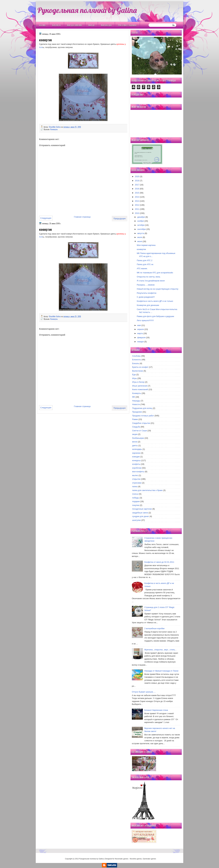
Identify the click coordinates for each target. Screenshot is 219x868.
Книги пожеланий (140, 389)
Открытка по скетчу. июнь (148, 277)
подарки (136, 501)
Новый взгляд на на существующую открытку (157, 289)
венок (135, 442)
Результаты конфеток (147, 293)
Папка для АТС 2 (144, 260)
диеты (135, 446)
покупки (136, 505)
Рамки (135, 419)
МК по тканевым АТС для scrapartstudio (155, 273)
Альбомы (136, 356)
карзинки (136, 453)
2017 (137, 185)
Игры (135, 378)
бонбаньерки (138, 438)
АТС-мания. (142, 268)
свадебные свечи (140, 513)
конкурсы (136, 460)
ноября (141, 221)
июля (140, 237)
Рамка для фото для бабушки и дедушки (155, 316)
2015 (137, 193)
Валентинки (138, 371)
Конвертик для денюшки (148, 305)
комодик (136, 457)
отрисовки (137, 483)
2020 (137, 176)
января (141, 342)
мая (139, 325)
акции (135, 434)
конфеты (136, 464)
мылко (135, 475)
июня (140, 241)
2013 (137, 201)
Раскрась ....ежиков (146, 285)
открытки (136, 479)
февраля (141, 337)
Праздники (137, 412)
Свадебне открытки (141, 423)
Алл (41, 47)
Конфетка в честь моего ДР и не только (155, 301)
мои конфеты (138, 472)
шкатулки (136, 520)
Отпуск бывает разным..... (144, 692)
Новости (136, 404)
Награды (136, 401)
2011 (137, 209)
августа (141, 233)
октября (141, 225)
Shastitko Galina (55, 127)
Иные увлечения (140, 386)
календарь (137, 449)
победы (136, 498)
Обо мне (42, 25)
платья (135, 494)
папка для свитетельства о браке (147, 490)
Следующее (46, 218)
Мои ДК (91, 25)
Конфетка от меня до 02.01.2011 (159, 562)
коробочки (137, 468)
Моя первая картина (146, 245)
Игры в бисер (138, 382)
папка (135, 486)
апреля (141, 329)
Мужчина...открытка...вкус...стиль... (160, 650)
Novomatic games (122, 859)
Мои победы (106, 25)
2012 (137, 205)
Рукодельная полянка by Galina (87, 10)
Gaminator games (149, 859)
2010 (137, 213)
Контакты (56, 25)
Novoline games (136, 859)
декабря (141, 217)
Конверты (54, 129)
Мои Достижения (74, 25)
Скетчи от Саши (140, 431)
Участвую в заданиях (127, 25)
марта (140, 333)
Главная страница (82, 217)
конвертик (141, 249)
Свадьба (136, 427)
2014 (137, 197)
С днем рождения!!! (146, 297)
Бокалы (136, 363)
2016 (137, 189)
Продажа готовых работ (143, 416)
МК (134, 397)
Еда (134, 375)
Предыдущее (120, 219)
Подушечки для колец (142, 408)
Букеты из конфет (140, 367)
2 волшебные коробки (154, 628)
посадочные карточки (142, 509)
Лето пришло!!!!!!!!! (145, 320)
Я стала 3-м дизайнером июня (151, 281)
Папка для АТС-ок (145, 264)
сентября (142, 229)
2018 (137, 181)
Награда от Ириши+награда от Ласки (161, 671)
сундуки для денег (141, 516)
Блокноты (137, 360)
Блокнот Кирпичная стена (156, 710)
